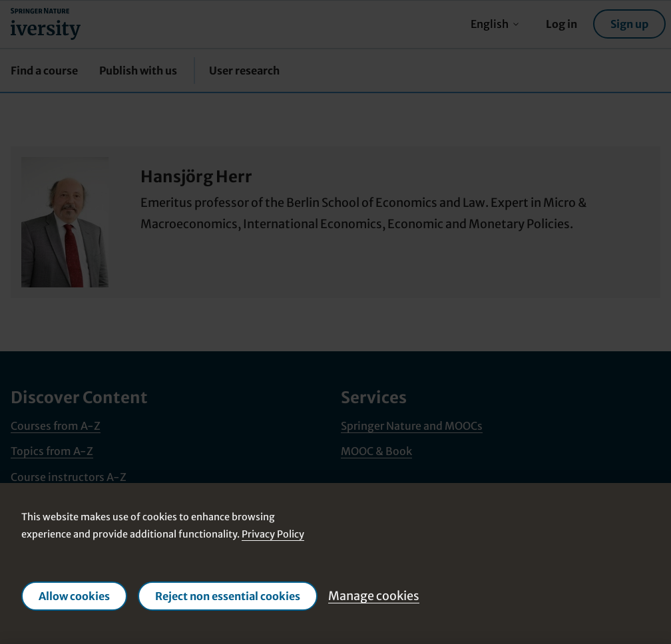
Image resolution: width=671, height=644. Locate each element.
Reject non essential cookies (228, 596)
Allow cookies (74, 596)
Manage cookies (374, 596)
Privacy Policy (273, 534)
